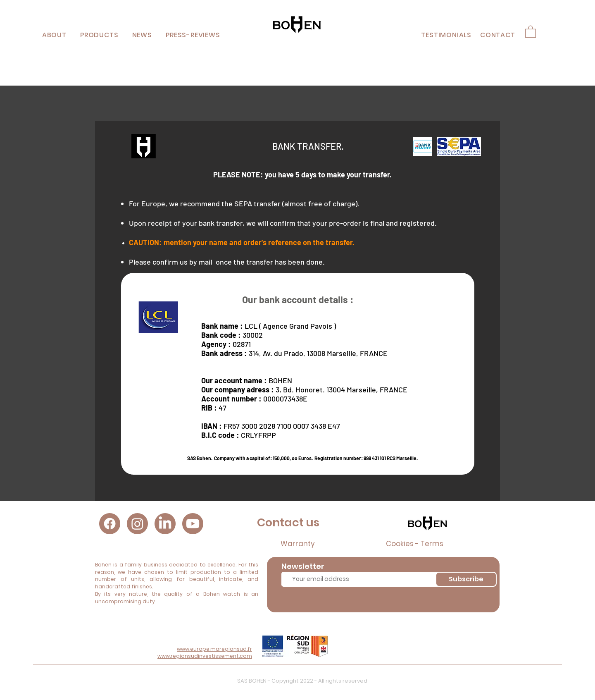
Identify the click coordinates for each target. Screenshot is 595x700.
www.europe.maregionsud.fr (214, 649)
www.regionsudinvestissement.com (205, 656)
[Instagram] (137, 524)
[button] (99, 35)
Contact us (288, 522)
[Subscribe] (466, 579)
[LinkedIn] (165, 524)
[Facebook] (110, 524)
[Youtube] (193, 524)
